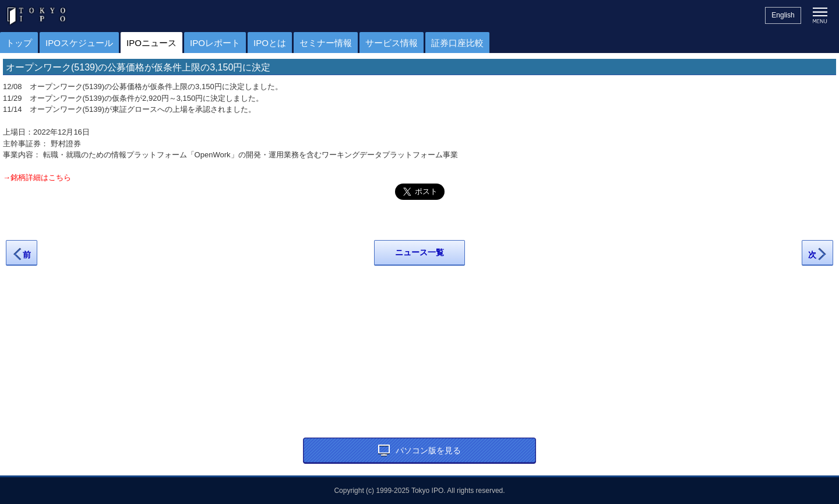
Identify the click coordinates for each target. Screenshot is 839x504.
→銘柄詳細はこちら (37, 177)
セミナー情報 (326, 43)
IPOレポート (215, 43)
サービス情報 (392, 43)
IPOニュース (151, 43)
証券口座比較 (457, 43)
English (783, 15)
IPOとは (270, 43)
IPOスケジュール (79, 43)
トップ (19, 43)
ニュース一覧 (419, 252)
